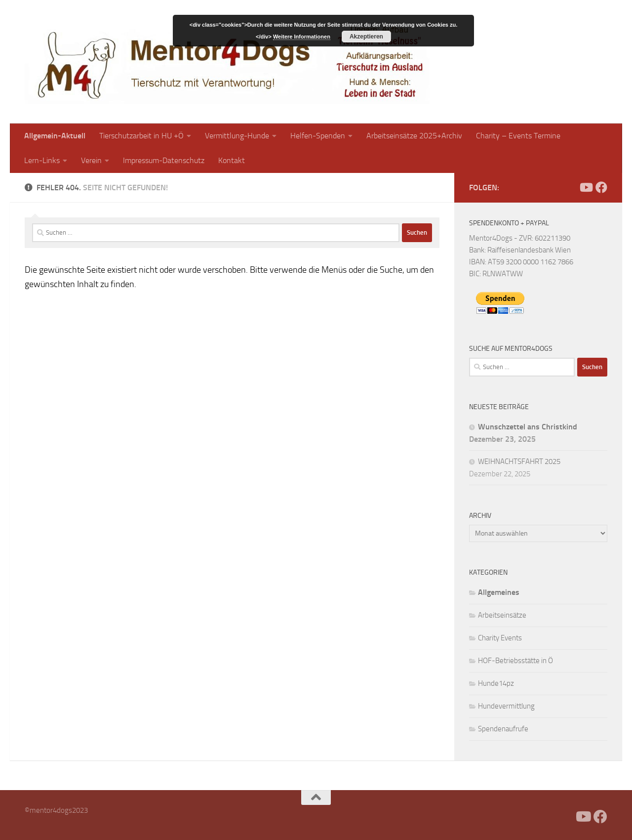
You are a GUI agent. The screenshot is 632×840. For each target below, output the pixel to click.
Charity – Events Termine (518, 136)
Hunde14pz (496, 683)
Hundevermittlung (506, 706)
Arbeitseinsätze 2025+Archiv (414, 136)
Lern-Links (42, 160)
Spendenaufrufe (503, 729)
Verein (91, 160)
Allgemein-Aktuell (55, 136)
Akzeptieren (366, 37)
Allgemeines (499, 592)
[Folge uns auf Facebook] (601, 187)
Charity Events (500, 638)
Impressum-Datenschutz (164, 160)
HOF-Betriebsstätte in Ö (515, 661)
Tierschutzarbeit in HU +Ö (141, 136)
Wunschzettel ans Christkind (528, 427)
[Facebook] (570, 187)
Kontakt (232, 160)
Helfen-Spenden (318, 136)
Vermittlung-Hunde (237, 136)
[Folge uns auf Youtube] (586, 187)
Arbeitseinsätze (502, 615)
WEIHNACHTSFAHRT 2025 (519, 462)
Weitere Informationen (302, 37)
